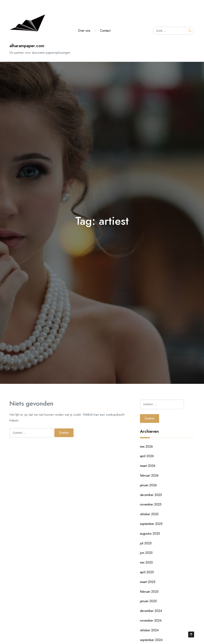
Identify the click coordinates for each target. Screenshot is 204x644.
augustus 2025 (150, 534)
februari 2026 (149, 475)
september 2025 (151, 524)
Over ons (84, 31)
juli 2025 (146, 543)
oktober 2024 (149, 630)
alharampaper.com (27, 46)
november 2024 (151, 621)
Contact (105, 31)
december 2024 (151, 611)
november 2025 (151, 504)
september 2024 (151, 640)
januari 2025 (148, 601)
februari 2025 (149, 592)
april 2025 (147, 572)
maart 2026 (148, 466)
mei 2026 (146, 447)
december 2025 (151, 495)
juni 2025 (146, 553)
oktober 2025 (149, 514)
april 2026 (147, 456)
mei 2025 (146, 562)
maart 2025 (148, 582)
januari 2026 (148, 485)
